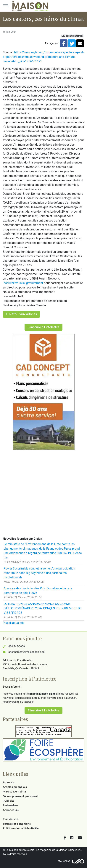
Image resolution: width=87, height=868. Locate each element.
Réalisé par (64, 861)
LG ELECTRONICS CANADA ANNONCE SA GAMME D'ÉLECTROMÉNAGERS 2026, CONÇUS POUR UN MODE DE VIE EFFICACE (43, 608)
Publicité (9, 801)
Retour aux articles (21, 314)
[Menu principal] (6, 6)
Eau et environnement (72, 36)
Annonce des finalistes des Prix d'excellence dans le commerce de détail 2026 (38, 591)
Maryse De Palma (14, 792)
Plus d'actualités (14, 623)
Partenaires (10, 805)
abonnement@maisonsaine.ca (26, 652)
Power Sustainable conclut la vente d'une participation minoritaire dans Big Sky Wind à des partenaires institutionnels (39, 573)
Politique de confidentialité (21, 828)
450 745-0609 (17, 647)
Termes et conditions (17, 824)
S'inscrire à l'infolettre (43, 327)
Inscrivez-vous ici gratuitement (23, 283)
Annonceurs (11, 810)
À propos (9, 782)
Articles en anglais (15, 787)
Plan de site (11, 819)
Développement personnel (20, 796)
